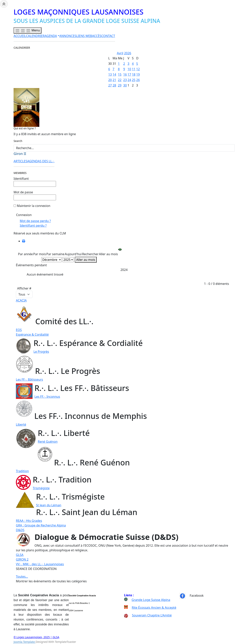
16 (125, 74)
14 (114, 74)
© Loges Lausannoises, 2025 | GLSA (36, 637)
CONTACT (108, 36)
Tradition (22, 471)
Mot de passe (23, 192)
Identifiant (21, 179)
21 (114, 80)
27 (110, 85)
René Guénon (48, 442)
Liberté (21, 424)
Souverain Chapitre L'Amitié (148, 615)
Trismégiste (41, 488)
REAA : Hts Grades (29, 521)
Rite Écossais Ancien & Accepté (154, 608)
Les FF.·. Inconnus (47, 397)
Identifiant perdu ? (33, 226)
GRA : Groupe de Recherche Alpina (41, 525)
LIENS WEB (84, 36)
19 (138, 74)
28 (114, 85)
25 (134, 80)
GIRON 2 (22, 559)
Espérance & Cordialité (32, 335)
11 (134, 69)
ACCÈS (97, 36)
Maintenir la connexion (34, 206)
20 (110, 80)
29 (120, 85)
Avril (120, 53)
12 (138, 69)
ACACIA (21, 300)
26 (138, 80)
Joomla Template (25, 642)
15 (120, 74)
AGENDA (51, 36)
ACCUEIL (20, 36)
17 (129, 74)
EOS (19, 330)
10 (129, 69)
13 (110, 74)
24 (129, 80)
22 (120, 80)
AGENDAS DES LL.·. (41, 161)
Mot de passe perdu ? (35, 221)
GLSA (20, 555)
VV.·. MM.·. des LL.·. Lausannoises (40, 564)
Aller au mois (86, 260)
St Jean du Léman (49, 505)
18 (134, 74)
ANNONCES (68, 36)
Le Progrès (41, 352)
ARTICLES (20, 161)
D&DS (20, 530)
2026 (128, 53)
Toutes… (22, 577)
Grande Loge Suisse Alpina (151, 600)
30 (125, 85)
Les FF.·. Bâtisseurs (29, 379)
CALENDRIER (35, 36)
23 (125, 80)
